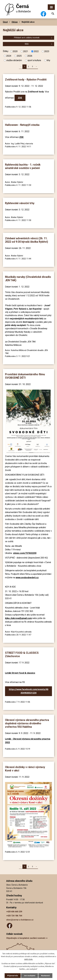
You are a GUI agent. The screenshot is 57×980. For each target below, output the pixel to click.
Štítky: (6, 51)
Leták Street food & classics (20, 673)
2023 (47, 51)
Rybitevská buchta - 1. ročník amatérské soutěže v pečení (23, 166)
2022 (36, 51)
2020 (15, 51)
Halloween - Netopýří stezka (22, 125)
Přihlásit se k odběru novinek (33, 38)
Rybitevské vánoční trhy (20, 203)
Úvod (5, 22)
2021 (26, 51)
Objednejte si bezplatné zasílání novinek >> (27, 938)
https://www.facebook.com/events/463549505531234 (29, 691)
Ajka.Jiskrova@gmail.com (18, 618)
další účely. (28, 959)
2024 (9, 56)
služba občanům (14, 60)
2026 (30, 56)
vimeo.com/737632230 (25, 553)
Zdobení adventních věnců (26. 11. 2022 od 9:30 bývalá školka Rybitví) (27, 240)
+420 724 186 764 (14, 916)
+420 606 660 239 (14, 912)
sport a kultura (34, 60)
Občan (15, 22)
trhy (48, 60)
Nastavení (45, 976)
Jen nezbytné (30, 976)
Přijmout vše (13, 976)
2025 (19, 56)
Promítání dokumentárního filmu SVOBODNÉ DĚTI (25, 376)
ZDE (20, 98)
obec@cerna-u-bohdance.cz (20, 920)
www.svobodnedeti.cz (27, 578)
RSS (39, 44)
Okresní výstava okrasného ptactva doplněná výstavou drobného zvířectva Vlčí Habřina (27, 723)
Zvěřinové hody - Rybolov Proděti (26, 80)
